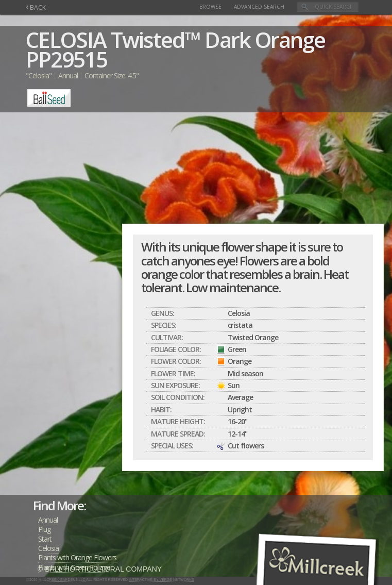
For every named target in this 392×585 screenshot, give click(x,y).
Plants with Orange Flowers (77, 557)
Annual (48, 520)
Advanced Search (259, 7)
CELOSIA (66, 39)
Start (45, 539)
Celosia (48, 548)
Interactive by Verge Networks (161, 580)
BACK (36, 7)
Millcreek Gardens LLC (62, 580)
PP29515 (66, 59)
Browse (210, 7)
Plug (44, 529)
